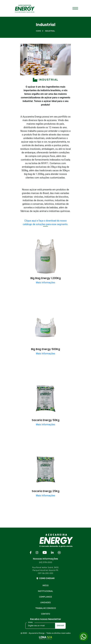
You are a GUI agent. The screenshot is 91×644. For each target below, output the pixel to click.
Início (45, 585)
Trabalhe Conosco (46, 608)
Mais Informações (45, 283)
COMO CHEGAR (45, 578)
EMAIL (31, 622)
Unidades (45, 603)
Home (38, 31)
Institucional (45, 591)
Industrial (50, 31)
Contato (45, 614)
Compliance (45, 597)
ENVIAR (60, 626)
